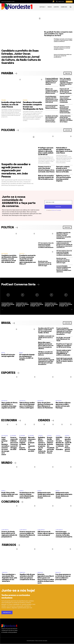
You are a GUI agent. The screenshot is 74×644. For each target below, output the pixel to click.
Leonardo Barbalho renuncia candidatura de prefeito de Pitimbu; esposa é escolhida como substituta (64, 269)
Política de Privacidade (56, 210)
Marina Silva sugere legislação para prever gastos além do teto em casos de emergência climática (46, 346)
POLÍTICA (22, 254)
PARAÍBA (4, 100)
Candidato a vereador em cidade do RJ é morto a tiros (46, 338)
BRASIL (3, 353)
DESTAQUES (5, 254)
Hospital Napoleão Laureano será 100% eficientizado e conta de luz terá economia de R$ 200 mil (52, 99)
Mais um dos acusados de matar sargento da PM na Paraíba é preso (46, 177)
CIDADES (40, 436)
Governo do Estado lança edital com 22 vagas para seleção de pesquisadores (63, 56)
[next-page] (71, 309)
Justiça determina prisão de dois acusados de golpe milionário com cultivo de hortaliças (66, 119)
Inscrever (58, 207)
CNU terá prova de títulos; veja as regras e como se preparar (46, 534)
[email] (58, 202)
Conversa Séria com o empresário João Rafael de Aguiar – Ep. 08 (51, 305)
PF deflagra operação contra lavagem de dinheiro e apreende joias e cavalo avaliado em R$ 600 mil (63, 40)
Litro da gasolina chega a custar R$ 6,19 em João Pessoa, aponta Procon (68, 444)
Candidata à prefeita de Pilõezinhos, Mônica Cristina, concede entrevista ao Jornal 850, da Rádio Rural (9, 259)
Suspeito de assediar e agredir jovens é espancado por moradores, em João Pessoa (16, 171)
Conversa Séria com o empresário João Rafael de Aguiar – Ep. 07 (66, 305)
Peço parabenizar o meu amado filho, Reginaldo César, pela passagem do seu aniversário (9, 578)
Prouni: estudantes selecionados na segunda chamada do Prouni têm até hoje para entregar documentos (46, 361)
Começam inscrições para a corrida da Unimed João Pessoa (51, 107)
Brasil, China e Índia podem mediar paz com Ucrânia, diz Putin (10, 495)
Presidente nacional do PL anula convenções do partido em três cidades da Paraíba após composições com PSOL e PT (64, 245)
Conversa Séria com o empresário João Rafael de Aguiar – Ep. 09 (37, 305)
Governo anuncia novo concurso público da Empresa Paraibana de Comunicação (65, 99)
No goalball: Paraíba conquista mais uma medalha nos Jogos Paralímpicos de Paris (58, 34)
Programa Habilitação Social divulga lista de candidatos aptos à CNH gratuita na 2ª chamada (52, 81)
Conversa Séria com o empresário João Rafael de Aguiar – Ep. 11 (8, 305)
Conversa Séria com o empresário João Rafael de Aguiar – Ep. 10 (22, 305)
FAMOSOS (5, 573)
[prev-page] (3, 309)
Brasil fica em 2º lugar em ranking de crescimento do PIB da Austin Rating (64, 346)
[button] (70, 7)
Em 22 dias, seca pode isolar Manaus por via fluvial (63, 339)
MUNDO (3, 491)
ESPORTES (4, 401)
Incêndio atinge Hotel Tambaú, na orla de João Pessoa (11, 105)
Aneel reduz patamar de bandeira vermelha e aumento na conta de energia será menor (62, 48)
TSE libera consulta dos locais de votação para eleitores (45, 354)
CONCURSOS (5, 530)
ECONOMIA (13, 436)
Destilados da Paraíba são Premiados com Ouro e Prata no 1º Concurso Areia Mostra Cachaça (52, 119)
